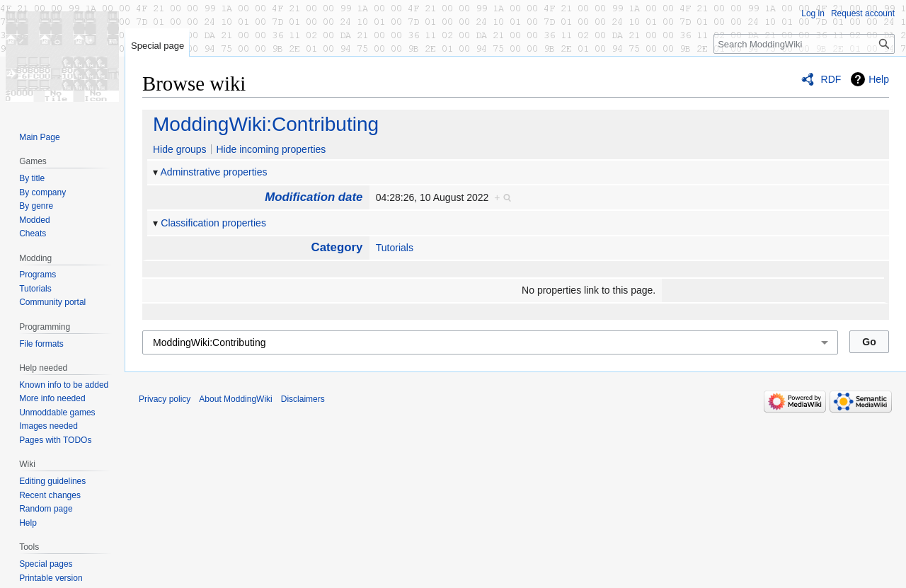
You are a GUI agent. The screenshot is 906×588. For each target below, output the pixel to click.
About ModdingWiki (235, 399)
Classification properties (213, 223)
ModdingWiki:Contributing (266, 124)
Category (337, 247)
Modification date (314, 197)
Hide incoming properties (271, 149)
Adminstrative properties (214, 172)
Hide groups (180, 149)
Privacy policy (165, 399)
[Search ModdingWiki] (804, 44)
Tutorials (395, 248)
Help (879, 79)
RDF (831, 79)
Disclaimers (303, 399)
